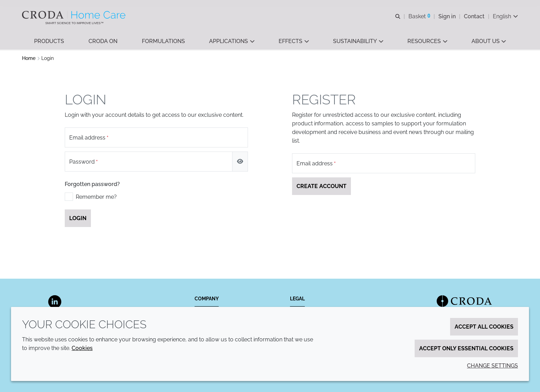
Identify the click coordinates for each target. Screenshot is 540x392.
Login (78, 219)
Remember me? (96, 198)
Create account (321, 187)
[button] (49, 42)
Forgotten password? (92, 185)
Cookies (82, 348)
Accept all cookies (484, 327)
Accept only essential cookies (466, 348)
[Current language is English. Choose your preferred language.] (505, 16)
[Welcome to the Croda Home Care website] (75, 15)
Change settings (492, 366)
